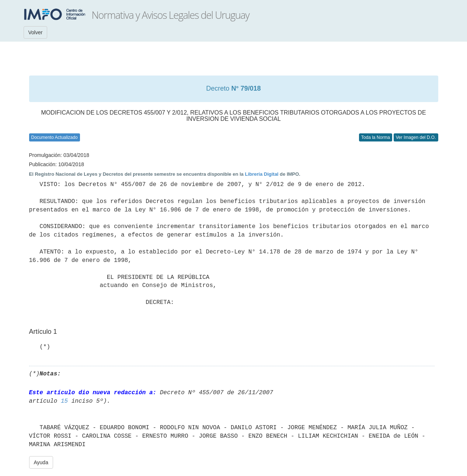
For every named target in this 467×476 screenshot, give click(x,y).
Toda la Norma (376, 137)
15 (64, 401)
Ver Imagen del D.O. (416, 137)
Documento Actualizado (55, 137)
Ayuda (41, 462)
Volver (36, 32)
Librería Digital (262, 174)
